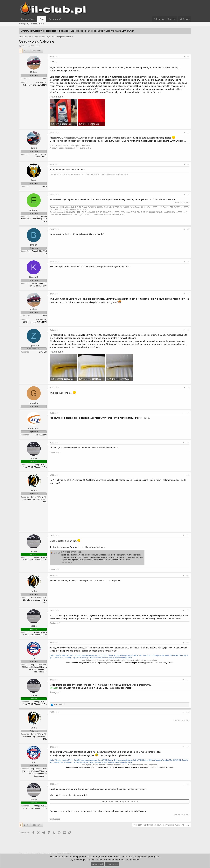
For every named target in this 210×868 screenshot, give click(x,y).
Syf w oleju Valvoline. (71, 552)
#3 (188, 165)
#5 (188, 229)
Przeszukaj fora (38, 24)
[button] (63, 19)
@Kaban (54, 688)
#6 (188, 262)
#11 (188, 443)
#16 (188, 643)
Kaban (24, 46)
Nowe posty (24, 24)
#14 (188, 576)
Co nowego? (55, 19)
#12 (188, 475)
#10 (188, 413)
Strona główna (28, 19)
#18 (188, 712)
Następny (36, 51)
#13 (188, 536)
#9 (188, 387)
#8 (188, 330)
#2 (188, 133)
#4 (188, 195)
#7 (188, 294)
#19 (188, 747)
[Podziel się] (185, 57)
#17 (188, 680)
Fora (42, 19)
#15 (188, 610)
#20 (188, 784)
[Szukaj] (185, 19)
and (59, 705)
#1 (188, 57)
